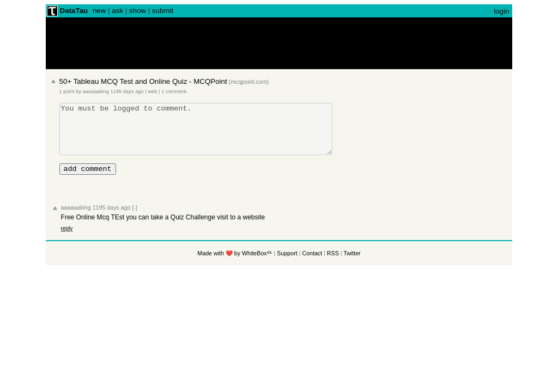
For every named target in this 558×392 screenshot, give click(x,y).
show (138, 11)
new (99, 11)
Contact (312, 265)
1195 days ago (127, 91)
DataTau (74, 11)
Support (287, 265)
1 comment (174, 91)
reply (67, 240)
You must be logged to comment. (212, 134)
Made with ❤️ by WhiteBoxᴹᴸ (235, 265)
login (501, 11)
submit (163, 11)
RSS (333, 265)
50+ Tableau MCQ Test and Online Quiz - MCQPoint (143, 81)
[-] (135, 219)
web (152, 91)
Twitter (352, 265)
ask (117, 11)
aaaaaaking (96, 91)
